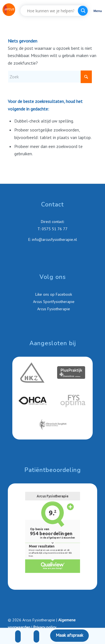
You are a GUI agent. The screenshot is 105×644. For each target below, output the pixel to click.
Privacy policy (45, 627)
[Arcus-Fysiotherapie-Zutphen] (9, 10)
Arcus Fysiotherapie (53, 309)
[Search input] (51, 11)
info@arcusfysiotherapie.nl (54, 239)
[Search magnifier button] (83, 11)
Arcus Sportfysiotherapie (53, 302)
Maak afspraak (69, 635)
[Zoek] (50, 77)
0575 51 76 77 (55, 229)
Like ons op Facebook (53, 294)
